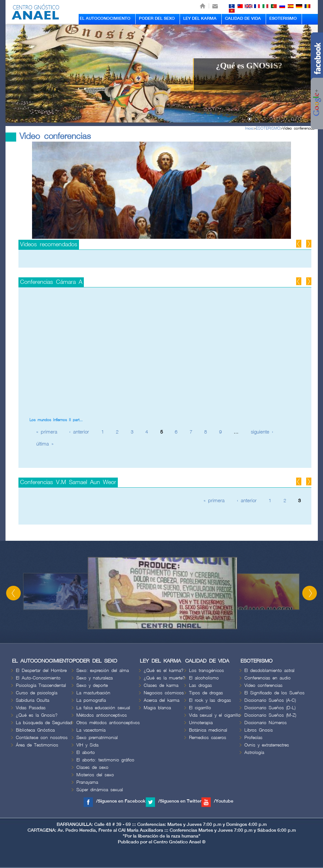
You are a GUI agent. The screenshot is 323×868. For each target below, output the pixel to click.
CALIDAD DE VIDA (243, 18)
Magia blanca (157, 708)
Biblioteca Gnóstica (35, 730)
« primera (47, 432)
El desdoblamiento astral (269, 671)
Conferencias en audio (267, 678)
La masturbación (93, 693)
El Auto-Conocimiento (38, 678)
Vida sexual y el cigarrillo (215, 715)
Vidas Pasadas (31, 708)
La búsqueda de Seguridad (44, 723)
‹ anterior (79, 432)
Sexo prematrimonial (97, 738)
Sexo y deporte (92, 685)
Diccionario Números (266, 723)
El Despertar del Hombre (41, 671)
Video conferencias (299, 128)
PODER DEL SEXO (157, 18)
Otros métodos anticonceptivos (108, 723)
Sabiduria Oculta (33, 700)
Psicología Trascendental (41, 685)
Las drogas (200, 685)
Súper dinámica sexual (100, 790)
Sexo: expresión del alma (103, 671)
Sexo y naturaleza (95, 678)
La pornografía (91, 700)
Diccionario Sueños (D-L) (270, 708)
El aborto (86, 752)
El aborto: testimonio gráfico (105, 760)
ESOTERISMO (283, 18)
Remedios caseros (208, 738)
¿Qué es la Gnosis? (37, 715)
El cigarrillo (200, 708)
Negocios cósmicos (164, 693)
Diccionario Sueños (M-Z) (270, 715)
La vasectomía (91, 730)
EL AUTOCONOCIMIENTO (105, 18)
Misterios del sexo (95, 775)
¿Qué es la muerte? (164, 678)
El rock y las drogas (210, 700)
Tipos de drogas (206, 693)
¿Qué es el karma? (164, 671)
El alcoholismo (204, 678)
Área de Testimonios (37, 745)
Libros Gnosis (259, 730)
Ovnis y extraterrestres (267, 745)
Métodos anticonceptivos (102, 715)
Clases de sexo (92, 767)
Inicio (249, 128)
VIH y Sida (87, 745)
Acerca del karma (161, 700)
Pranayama (87, 782)
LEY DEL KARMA (200, 18)
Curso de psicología (37, 693)
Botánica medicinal (208, 730)
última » (45, 444)
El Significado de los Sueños (274, 693)
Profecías (253, 738)
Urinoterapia (201, 723)
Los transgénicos (206, 671)
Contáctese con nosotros (42, 738)
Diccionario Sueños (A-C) (270, 700)
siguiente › (262, 432)
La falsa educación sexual (103, 708)
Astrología (254, 752)
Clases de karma (161, 685)
